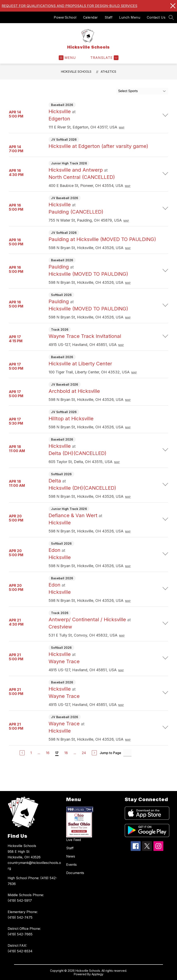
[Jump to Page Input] (127, 753)
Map (122, 128)
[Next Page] (94, 753)
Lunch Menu (130, 17)
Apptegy (97, 974)
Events (71, 865)
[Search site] (171, 17)
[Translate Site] (104, 58)
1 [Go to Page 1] (31, 753)
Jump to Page (110, 753)
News (71, 856)
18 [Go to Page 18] (66, 753)
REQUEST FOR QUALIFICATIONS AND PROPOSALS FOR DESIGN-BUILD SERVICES (69, 6)
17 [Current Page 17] (57, 753)
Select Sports (128, 91)
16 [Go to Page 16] (48, 753)
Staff (109, 17)
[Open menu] (67, 58)
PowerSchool (65, 17)
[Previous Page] (22, 753)
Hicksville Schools (76, 72)
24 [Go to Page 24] (84, 753)
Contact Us (156, 17)
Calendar (91, 17)
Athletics (108, 72)
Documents (75, 873)
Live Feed (74, 840)
